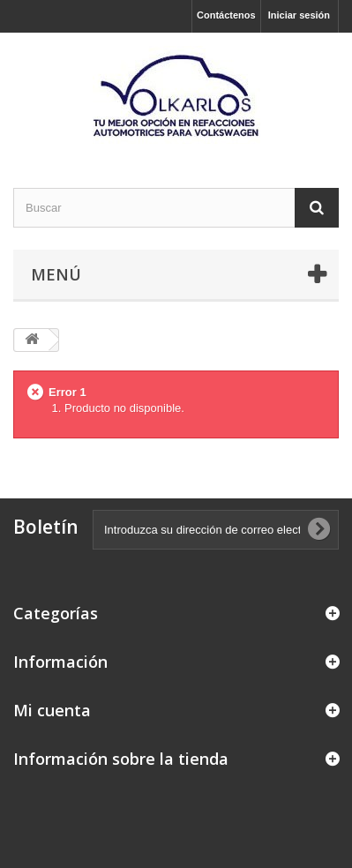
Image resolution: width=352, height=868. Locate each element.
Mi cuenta (52, 710)
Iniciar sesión (299, 15)
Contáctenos (226, 15)
